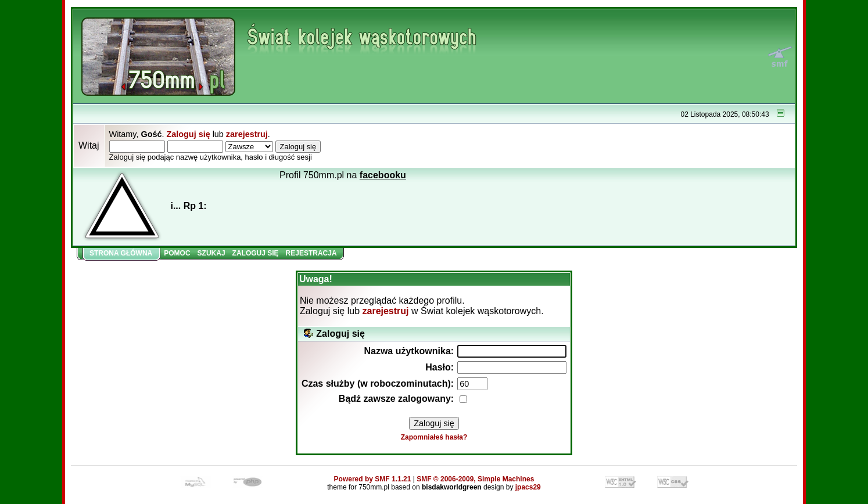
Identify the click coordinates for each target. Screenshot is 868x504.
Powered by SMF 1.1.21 (373, 479)
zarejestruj (247, 134)
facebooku (383, 175)
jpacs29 (528, 487)
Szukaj (211, 253)
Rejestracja (311, 253)
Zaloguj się (188, 134)
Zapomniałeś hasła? (434, 437)
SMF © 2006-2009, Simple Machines (475, 479)
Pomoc (177, 253)
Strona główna (121, 253)
